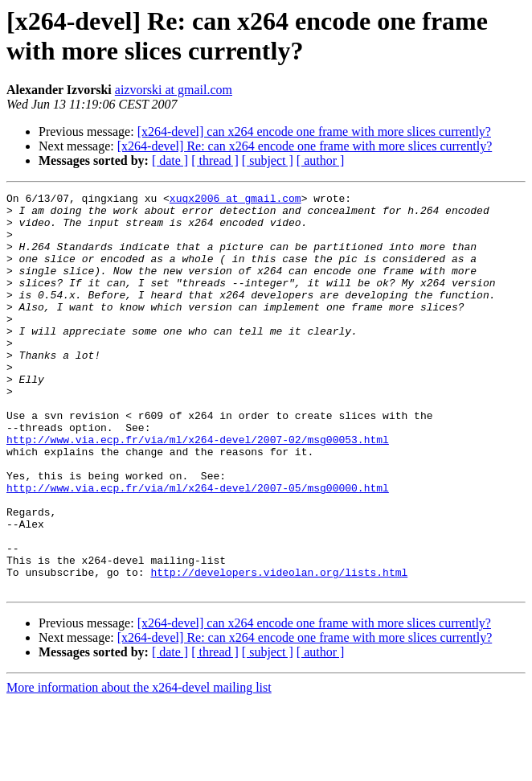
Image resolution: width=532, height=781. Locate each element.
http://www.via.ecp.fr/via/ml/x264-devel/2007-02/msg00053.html (198, 490)
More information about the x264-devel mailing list (139, 767)
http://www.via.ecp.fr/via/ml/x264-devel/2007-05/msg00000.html (198, 548)
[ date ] (170, 160)
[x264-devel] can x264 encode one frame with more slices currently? (314, 132)
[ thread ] (215, 160)
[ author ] (321, 160)
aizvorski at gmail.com (174, 90)
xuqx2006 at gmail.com (235, 200)
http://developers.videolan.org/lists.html (279, 649)
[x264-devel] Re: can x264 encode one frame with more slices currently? (305, 146)
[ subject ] (268, 160)
